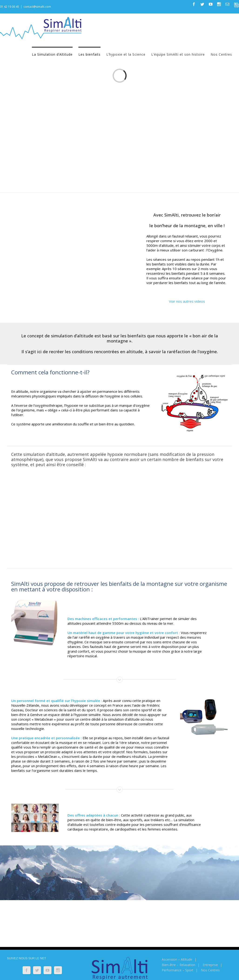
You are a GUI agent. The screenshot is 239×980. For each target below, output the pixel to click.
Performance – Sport (178, 970)
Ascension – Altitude (177, 959)
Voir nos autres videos (187, 301)
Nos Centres (210, 970)
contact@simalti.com (37, 7)
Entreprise (210, 965)
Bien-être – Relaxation (178, 965)
